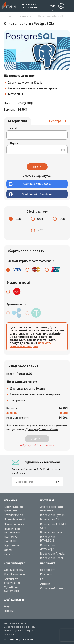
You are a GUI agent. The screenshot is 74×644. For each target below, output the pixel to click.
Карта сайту (10, 634)
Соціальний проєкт (53, 588)
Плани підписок (14, 524)
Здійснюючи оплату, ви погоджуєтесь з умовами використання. (37, 427)
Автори (45, 584)
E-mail (14, 129)
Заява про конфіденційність (20, 627)
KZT (40, 230)
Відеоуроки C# (50, 519)
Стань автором (14, 570)
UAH (40, 219)
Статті (8, 550)
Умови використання (15, 623)
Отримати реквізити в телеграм (30, 345)
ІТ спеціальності (15, 519)
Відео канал (12, 545)
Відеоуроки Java (51, 532)
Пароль (14, 143)
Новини (9, 611)
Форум (8, 555)
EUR (62, 219)
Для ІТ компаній (14, 574)
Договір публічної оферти (42, 429)
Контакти (46, 574)
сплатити (37, 439)
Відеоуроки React (52, 558)
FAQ (43, 579)
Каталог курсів (14, 515)
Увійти (37, 167)
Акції (7, 606)
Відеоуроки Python (52, 515)
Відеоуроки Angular (53, 554)
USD (18, 219)
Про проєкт (47, 570)
